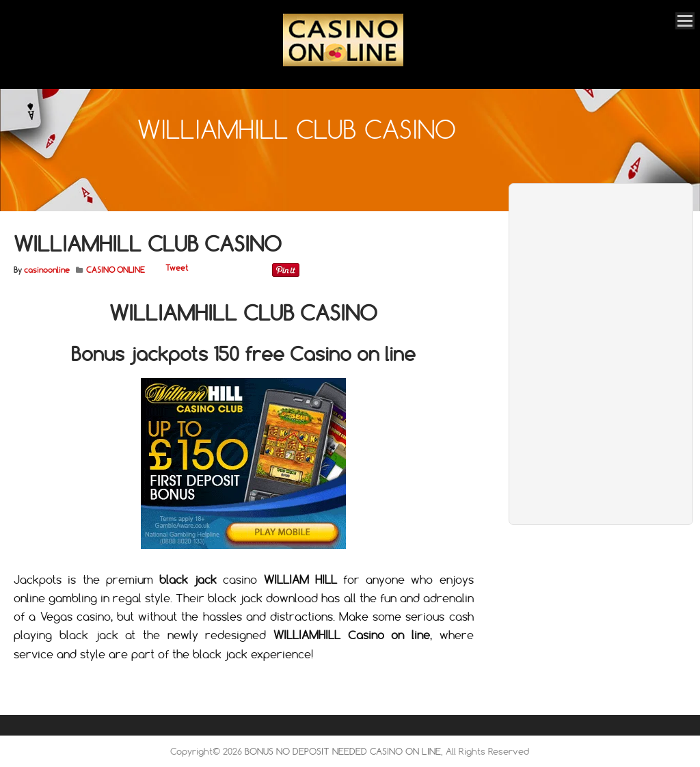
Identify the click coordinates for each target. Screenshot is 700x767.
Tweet (177, 268)
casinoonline (47, 270)
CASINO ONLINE (116, 270)
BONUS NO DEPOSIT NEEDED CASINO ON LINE (343, 751)
